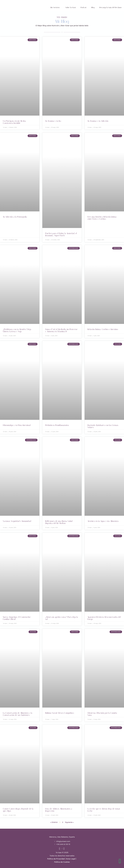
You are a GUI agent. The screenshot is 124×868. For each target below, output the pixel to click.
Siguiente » (69, 822)
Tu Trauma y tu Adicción (98, 121)
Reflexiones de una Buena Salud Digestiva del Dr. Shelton (59, 522)
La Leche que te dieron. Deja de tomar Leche (104, 810)
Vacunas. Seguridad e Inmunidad (17, 521)
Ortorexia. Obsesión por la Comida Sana (102, 714)
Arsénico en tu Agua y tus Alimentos (103, 521)
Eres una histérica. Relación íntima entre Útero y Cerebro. (102, 218)
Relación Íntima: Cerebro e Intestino (103, 329)
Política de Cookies (62, 862)
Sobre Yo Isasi (71, 7)
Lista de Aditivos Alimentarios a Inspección (59, 810)
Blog (93, 7)
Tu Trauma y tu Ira (53, 121)
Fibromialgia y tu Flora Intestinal (17, 425)
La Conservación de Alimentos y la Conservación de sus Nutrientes (18, 714)
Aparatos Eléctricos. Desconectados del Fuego (104, 618)
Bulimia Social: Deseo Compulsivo (60, 713)
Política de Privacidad (56, 859)
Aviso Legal (71, 859)
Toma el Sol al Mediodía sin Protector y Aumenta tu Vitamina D (61, 330)
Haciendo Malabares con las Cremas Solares (103, 426)
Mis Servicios (55, 7)
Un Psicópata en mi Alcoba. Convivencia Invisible (14, 122)
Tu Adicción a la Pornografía (15, 217)
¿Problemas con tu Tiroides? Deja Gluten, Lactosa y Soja (17, 330)
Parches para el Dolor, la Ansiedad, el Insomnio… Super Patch (61, 234)
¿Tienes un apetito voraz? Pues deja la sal (62, 618)
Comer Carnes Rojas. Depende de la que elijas (18, 810)
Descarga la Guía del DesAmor (110, 7)
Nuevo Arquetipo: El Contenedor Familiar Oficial (17, 618)
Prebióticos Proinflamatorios (57, 425)
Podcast (84, 7)
